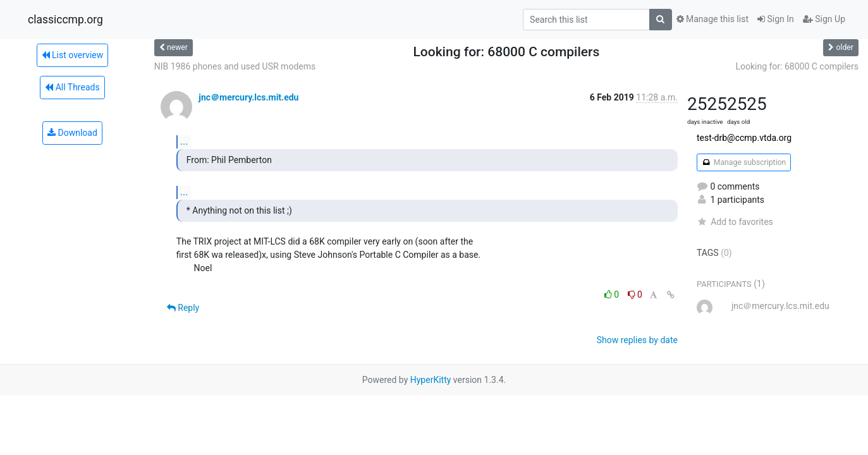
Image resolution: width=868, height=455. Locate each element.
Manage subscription (744, 162)
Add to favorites (735, 222)
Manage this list (712, 19)
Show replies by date (637, 340)
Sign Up (824, 19)
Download (72, 133)
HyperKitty (431, 380)
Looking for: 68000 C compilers (797, 66)
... (184, 141)
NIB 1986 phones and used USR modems (235, 66)
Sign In (776, 19)
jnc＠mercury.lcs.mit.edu (248, 97)
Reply (183, 308)
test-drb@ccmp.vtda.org (744, 138)
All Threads (72, 87)
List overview (73, 55)
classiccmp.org (65, 20)
